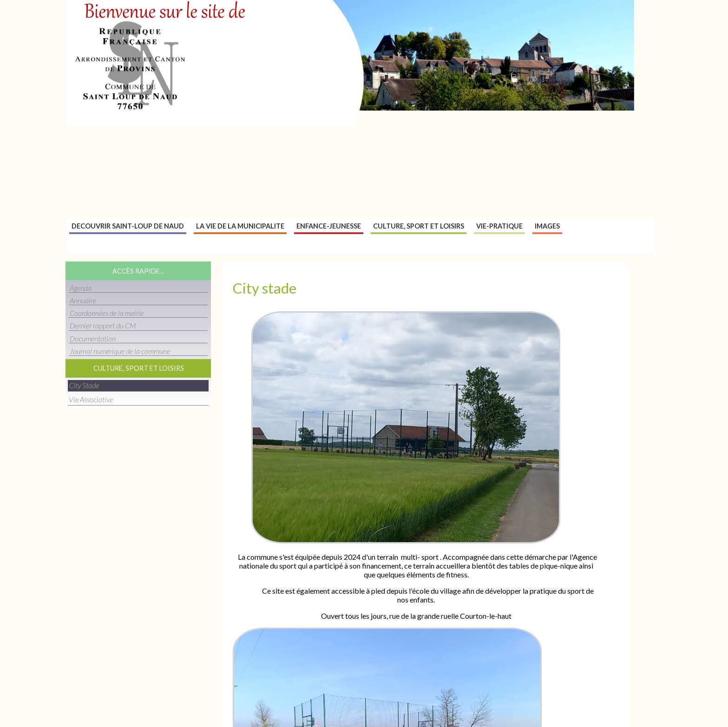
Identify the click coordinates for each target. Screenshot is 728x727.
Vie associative (91, 399)
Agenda (81, 288)
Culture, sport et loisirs (419, 226)
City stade (84, 385)
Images (547, 226)
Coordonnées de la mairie (107, 313)
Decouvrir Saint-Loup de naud (128, 226)
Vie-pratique (499, 226)
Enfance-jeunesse (329, 226)
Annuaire (83, 300)
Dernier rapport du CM (103, 325)
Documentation (93, 338)
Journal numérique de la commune (120, 351)
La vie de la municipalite (240, 226)
